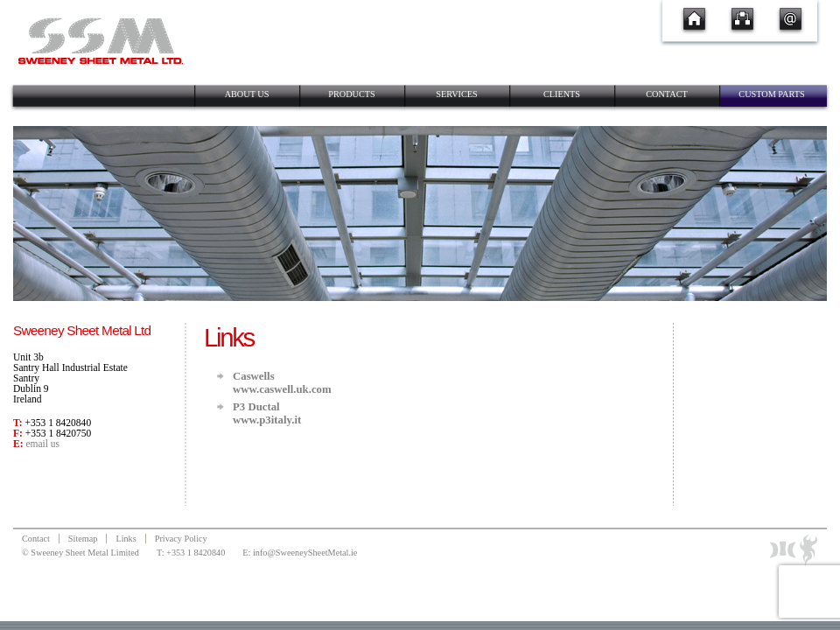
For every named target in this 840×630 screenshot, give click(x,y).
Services (457, 94)
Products (351, 94)
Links (126, 539)
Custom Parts (771, 94)
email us (42, 444)
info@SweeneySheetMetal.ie (305, 553)
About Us (247, 94)
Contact (667, 94)
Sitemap (83, 539)
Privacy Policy (181, 539)
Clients (562, 94)
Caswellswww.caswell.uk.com (282, 383)
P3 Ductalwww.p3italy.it (267, 413)
